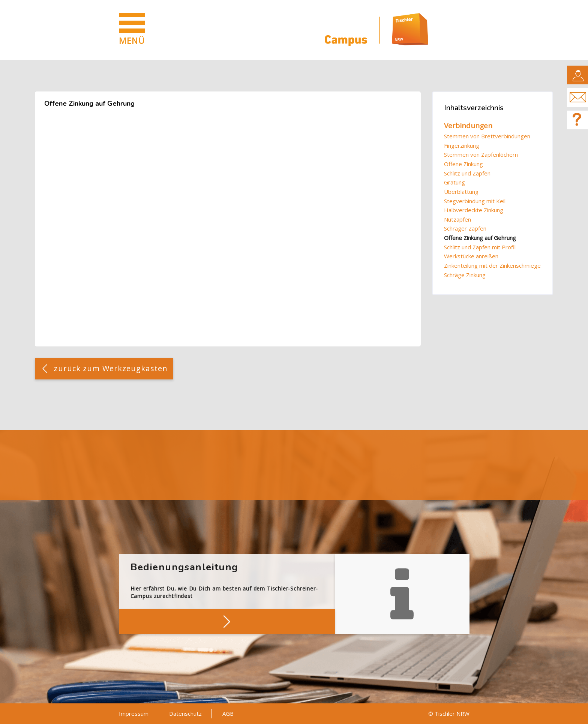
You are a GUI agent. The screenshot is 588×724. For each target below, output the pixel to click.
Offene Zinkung (463, 164)
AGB (228, 714)
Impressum (134, 714)
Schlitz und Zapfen (467, 173)
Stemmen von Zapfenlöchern (481, 154)
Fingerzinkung (462, 145)
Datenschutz (185, 714)
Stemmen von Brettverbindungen (487, 136)
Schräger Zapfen (465, 228)
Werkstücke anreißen (471, 256)
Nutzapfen (457, 219)
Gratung (454, 182)
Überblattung (461, 192)
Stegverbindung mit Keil (475, 201)
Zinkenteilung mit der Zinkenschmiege (492, 265)
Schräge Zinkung (465, 275)
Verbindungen (468, 126)
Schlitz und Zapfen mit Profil (480, 247)
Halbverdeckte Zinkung (474, 210)
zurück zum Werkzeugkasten (111, 368)
